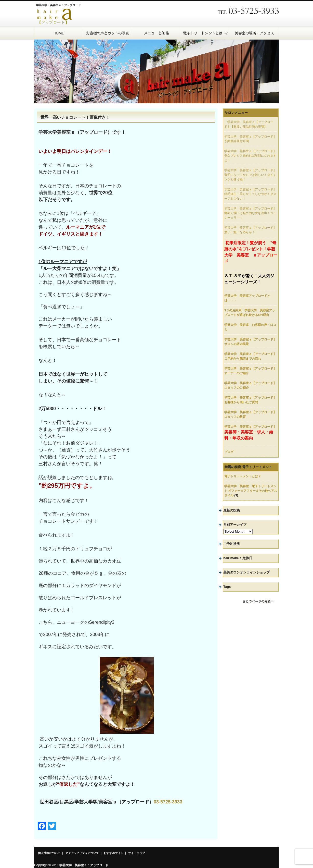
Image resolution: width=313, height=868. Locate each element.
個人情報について (49, 853)
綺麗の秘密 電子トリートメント (248, 467)
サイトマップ (137, 853)
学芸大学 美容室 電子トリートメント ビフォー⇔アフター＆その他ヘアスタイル (251, 491)
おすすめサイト (114, 853)
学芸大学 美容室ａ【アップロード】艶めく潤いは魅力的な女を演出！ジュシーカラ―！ (250, 213)
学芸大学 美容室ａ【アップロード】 (250, 427)
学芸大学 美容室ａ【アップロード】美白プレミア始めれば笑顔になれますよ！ (250, 156)
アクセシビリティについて (82, 853)
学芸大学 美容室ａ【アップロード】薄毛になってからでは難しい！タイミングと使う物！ (250, 175)
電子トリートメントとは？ (243, 476)
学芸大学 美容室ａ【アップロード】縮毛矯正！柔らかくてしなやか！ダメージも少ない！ (250, 194)
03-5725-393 (167, 802)
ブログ (229, 452)
